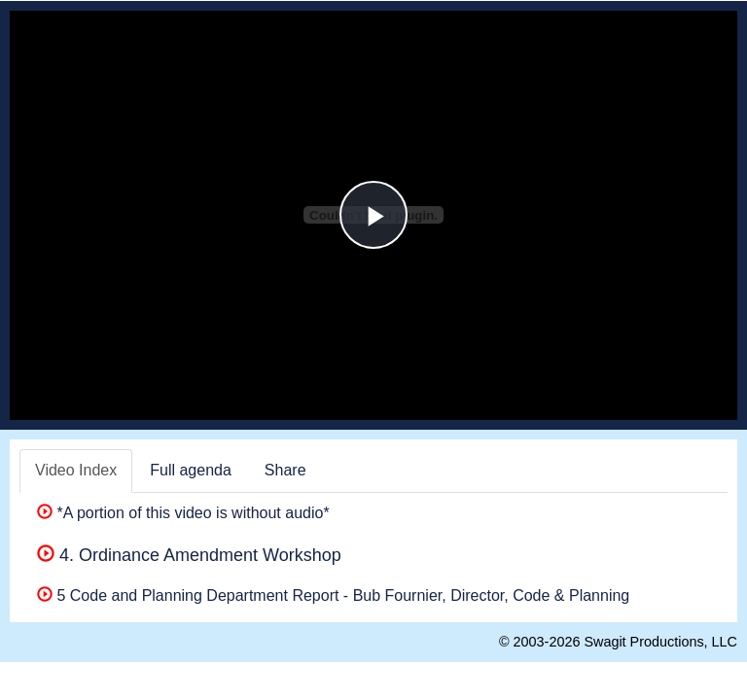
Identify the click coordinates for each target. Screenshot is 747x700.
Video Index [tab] (76, 470)
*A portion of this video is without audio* (183, 513)
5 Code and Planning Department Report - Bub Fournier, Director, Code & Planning (333, 595)
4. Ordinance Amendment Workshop (189, 555)
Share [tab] (285, 470)
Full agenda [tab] (191, 470)
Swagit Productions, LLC (660, 642)
